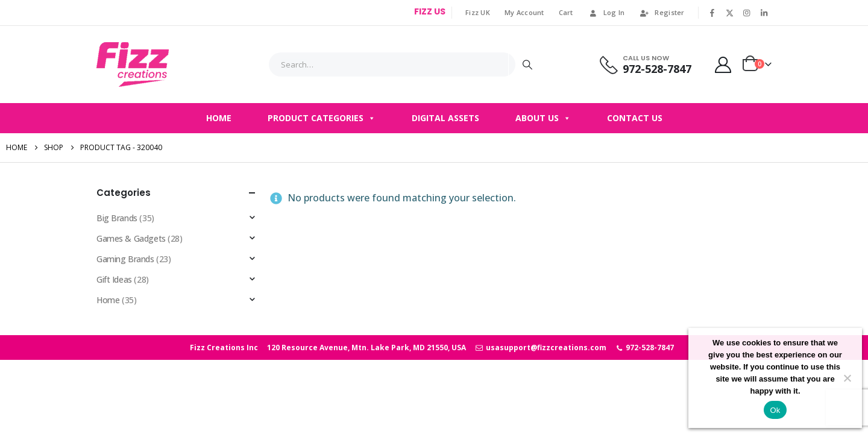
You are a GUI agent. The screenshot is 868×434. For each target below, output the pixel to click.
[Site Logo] (133, 64)
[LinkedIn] (764, 13)
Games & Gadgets (131, 238)
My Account (524, 12)
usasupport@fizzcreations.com (540, 348)
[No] (847, 378)
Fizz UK (478, 12)
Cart (566, 12)
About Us (543, 118)
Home (219, 118)
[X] (729, 13)
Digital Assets (445, 118)
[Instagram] (747, 13)
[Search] (527, 64)
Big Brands (117, 218)
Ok (775, 410)
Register (662, 12)
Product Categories (322, 118)
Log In (606, 12)
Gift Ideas (114, 279)
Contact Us (635, 118)
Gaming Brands (125, 259)
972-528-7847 (645, 348)
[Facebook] (712, 13)
